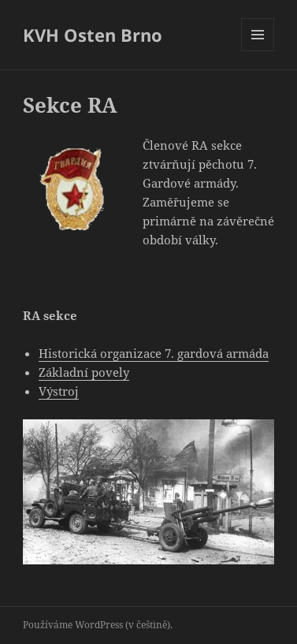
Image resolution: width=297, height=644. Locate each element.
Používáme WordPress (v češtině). (98, 625)
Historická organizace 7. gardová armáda (154, 353)
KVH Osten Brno (93, 35)
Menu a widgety (258, 51)
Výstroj (59, 391)
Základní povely (84, 372)
